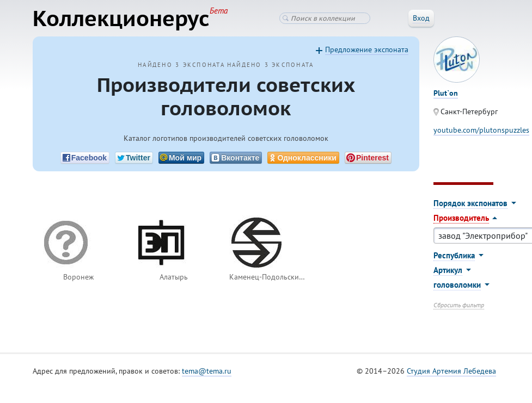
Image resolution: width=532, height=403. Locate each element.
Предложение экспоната (367, 49)
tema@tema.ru (207, 371)
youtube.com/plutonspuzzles (481, 130)
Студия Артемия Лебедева (451, 371)
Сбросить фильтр (459, 305)
